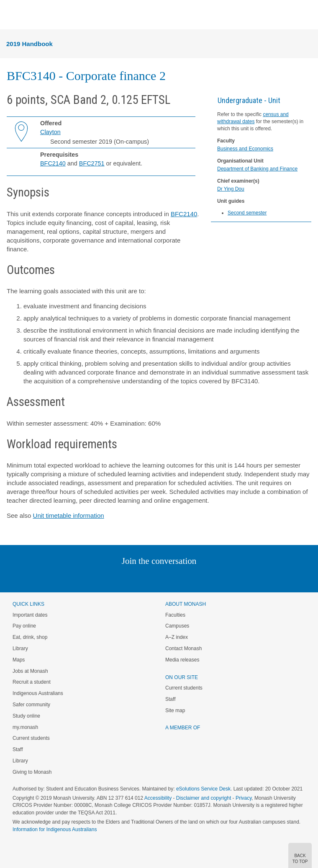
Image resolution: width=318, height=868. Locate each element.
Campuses (177, 626)
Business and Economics (245, 149)
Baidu (217, 578)
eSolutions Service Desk (203, 789)
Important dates (30, 615)
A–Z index (177, 637)
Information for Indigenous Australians (55, 829)
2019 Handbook (29, 44)
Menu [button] (11, 15)
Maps (19, 660)
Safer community (31, 705)
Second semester (247, 213)
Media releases (182, 660)
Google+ (165, 578)
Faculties (175, 615)
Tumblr (182, 578)
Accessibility (158, 798)
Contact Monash (183, 648)
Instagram (100, 578)
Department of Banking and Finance (257, 169)
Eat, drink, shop (30, 637)
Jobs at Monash (30, 671)
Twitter (135, 578)
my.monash (25, 727)
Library (20, 648)
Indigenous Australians (38, 693)
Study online (26, 716)
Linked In (117, 578)
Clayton (50, 132)
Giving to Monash (32, 772)
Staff (18, 749)
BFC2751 (92, 163)
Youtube (199, 578)
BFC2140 (53, 163)
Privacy (244, 798)
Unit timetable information (69, 515)
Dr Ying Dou (231, 189)
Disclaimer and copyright (204, 798)
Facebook (150, 578)
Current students (31, 738)
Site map (175, 710)
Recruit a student (32, 682)
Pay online (24, 626)
